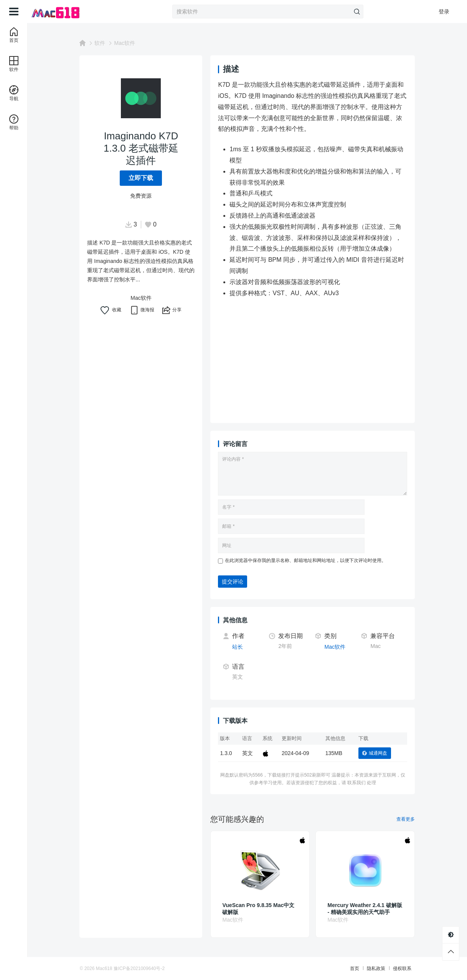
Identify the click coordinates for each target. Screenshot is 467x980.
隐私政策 (376, 968)
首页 (355, 968)
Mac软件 (125, 43)
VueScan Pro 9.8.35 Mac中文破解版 (259, 909)
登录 (444, 12)
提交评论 (233, 582)
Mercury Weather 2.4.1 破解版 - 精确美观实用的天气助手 (365, 909)
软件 (100, 43)
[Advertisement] (313, 362)
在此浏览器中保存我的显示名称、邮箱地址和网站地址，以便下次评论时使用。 (306, 560)
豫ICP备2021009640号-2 (139, 968)
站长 (238, 647)
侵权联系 (402, 968)
